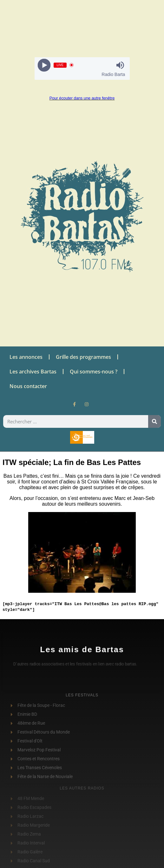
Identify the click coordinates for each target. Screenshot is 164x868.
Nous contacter (28, 386)
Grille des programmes (83, 357)
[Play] (44, 65)
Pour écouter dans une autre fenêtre (82, 98)
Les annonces (26, 357)
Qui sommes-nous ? (94, 372)
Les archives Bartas (33, 372)
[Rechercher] (154, 421)
